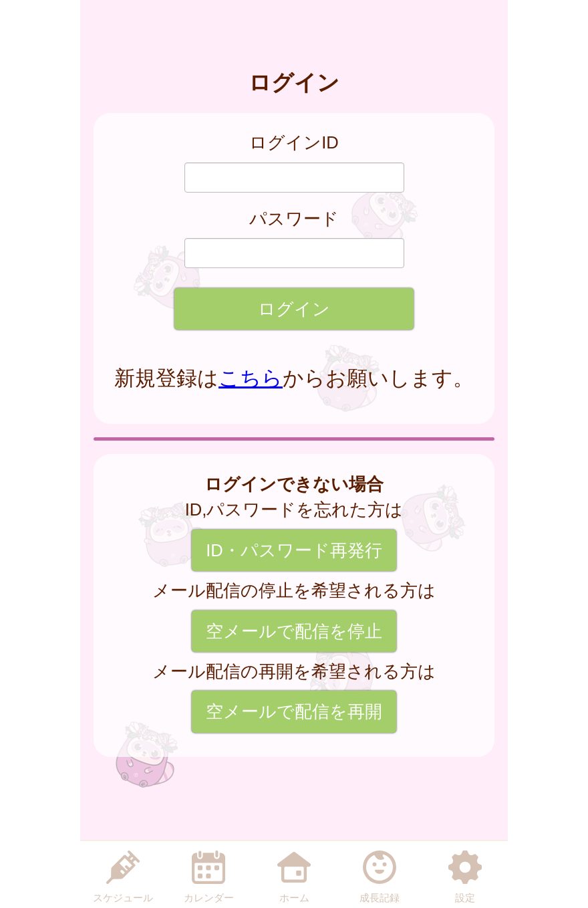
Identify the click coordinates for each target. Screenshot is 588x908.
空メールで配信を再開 (294, 711)
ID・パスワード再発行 (294, 550)
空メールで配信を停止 (294, 631)
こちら (251, 378)
